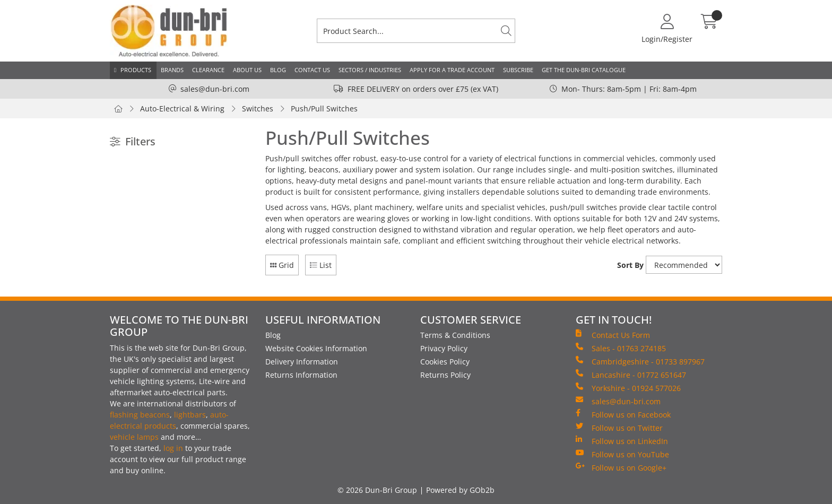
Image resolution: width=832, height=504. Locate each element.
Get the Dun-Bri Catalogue (584, 70)
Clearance (208, 70)
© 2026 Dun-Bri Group (377, 490)
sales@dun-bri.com (215, 89)
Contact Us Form (613, 335)
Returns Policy (445, 375)
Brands (172, 70)
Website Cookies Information (316, 348)
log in (173, 448)
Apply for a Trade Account (452, 70)
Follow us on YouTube (622, 454)
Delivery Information (302, 362)
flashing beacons (140, 415)
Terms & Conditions (455, 335)
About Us (247, 70)
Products (136, 70)
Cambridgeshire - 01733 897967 (640, 361)
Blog (278, 70)
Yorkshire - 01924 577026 (628, 388)
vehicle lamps (134, 437)
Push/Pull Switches (324, 108)
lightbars (190, 415)
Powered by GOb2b (460, 490)
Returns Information (301, 375)
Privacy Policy (444, 348)
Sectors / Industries (370, 70)
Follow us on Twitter (619, 428)
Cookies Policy (445, 362)
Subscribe (518, 70)
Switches (258, 108)
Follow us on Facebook (623, 414)
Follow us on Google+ (621, 467)
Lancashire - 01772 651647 (631, 375)
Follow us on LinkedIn (622, 441)
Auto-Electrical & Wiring (182, 108)
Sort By (630, 265)
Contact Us (312, 70)
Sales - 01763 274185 (621, 348)
